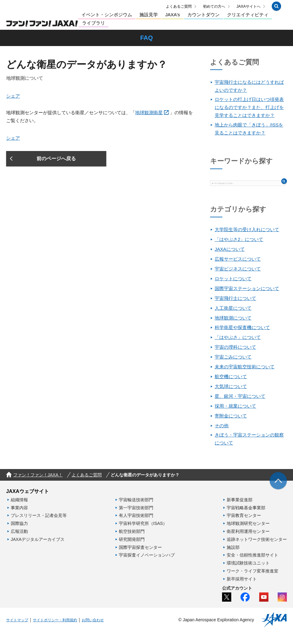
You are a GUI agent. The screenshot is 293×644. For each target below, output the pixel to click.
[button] (276, 8)
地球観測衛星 (149, 119)
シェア (13, 102)
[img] (278, 493)
